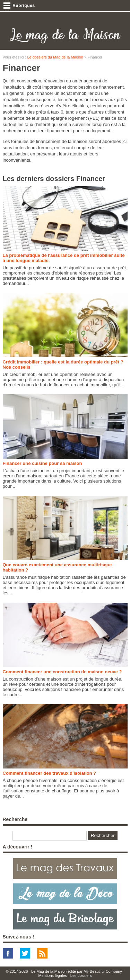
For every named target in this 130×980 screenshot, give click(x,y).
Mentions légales (53, 975)
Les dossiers (81, 975)
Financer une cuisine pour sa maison (42, 463)
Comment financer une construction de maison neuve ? (62, 672)
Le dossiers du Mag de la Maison (55, 57)
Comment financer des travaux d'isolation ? (50, 773)
